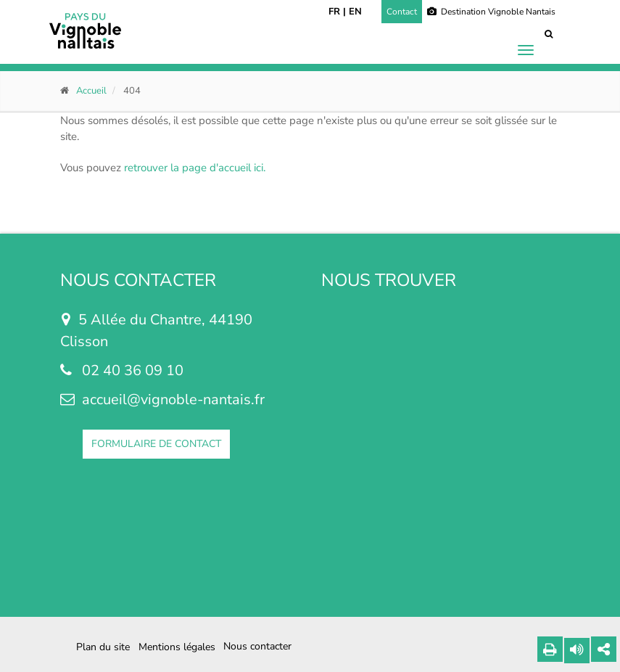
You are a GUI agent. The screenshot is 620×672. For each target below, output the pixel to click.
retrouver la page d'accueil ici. (195, 168)
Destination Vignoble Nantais (491, 12)
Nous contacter (257, 647)
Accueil (91, 91)
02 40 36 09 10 (133, 370)
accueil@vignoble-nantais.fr (173, 399)
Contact (402, 12)
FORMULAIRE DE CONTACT (156, 444)
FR (334, 12)
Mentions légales (177, 647)
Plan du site (103, 647)
